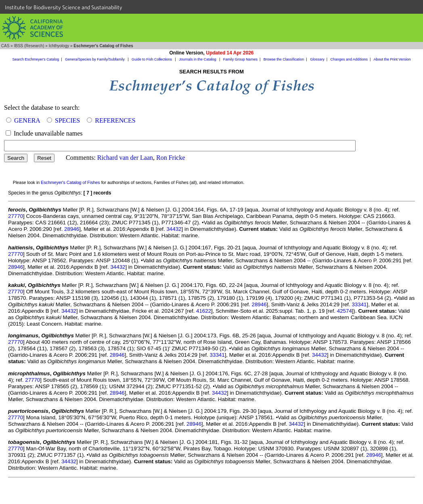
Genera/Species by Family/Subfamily (95, 59)
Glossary (317, 59)
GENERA (27, 120)
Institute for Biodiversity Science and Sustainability (64, 7)
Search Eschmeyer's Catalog (36, 59)
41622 (204, 311)
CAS (5, 46)
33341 (359, 304)
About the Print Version (392, 59)
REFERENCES (115, 120)
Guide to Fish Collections (152, 59)
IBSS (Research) (29, 46)
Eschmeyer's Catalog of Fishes (70, 182)
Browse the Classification (284, 59)
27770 (16, 216)
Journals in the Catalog (198, 59)
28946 (72, 229)
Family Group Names (240, 59)
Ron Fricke (171, 158)
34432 (174, 229)
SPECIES (67, 120)
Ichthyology (59, 46)
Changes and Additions (349, 59)
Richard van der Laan (125, 158)
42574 (344, 311)
